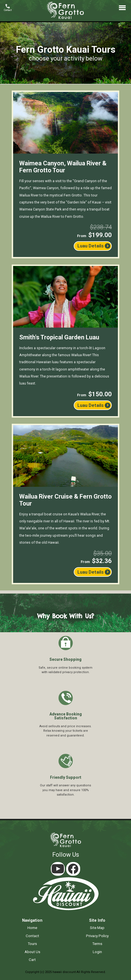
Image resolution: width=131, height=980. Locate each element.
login (97, 952)
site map (97, 928)
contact (32, 936)
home (32, 928)
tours (32, 944)
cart (32, 960)
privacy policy (97, 936)
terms (97, 944)
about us (32, 952)
